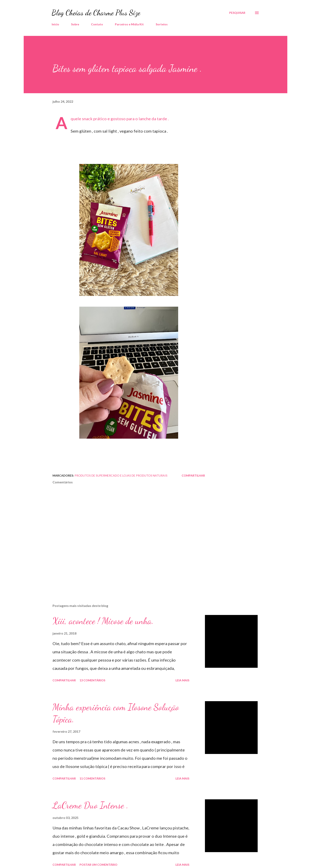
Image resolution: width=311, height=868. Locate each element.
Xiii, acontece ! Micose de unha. (103, 621)
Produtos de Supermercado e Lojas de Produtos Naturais (121, 475)
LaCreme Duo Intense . (90, 805)
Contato (97, 24)
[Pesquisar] (237, 13)
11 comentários (92, 778)
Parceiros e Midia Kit (129, 24)
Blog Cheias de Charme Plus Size (96, 13)
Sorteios (162, 24)
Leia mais (182, 680)
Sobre (75, 24)
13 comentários (92, 680)
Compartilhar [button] (193, 475)
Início (55, 24)
